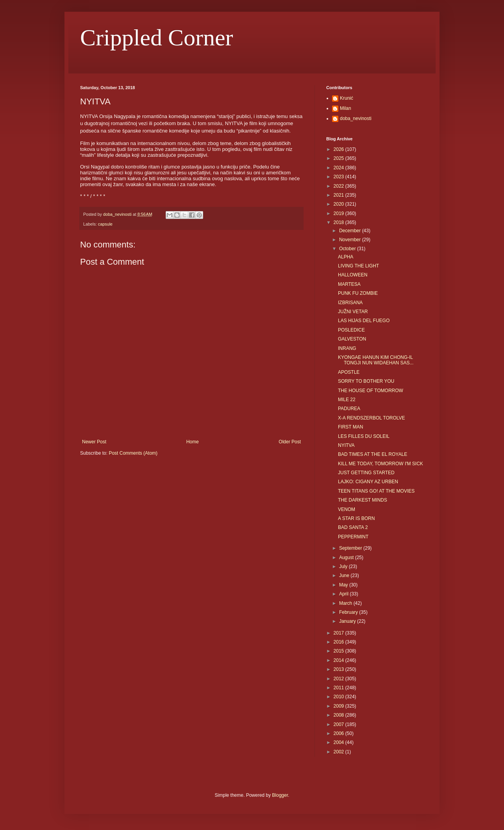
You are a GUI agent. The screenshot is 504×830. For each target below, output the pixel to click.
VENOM (347, 509)
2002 (340, 752)
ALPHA (346, 257)
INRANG (347, 348)
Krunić (347, 98)
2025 (340, 158)
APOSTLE (349, 372)
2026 (340, 149)
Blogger (280, 795)
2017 (340, 633)
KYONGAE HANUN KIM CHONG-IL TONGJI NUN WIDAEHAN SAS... (376, 360)
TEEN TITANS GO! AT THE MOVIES (376, 491)
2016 (340, 642)
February (349, 612)
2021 (340, 195)
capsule (105, 224)
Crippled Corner (157, 38)
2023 (340, 177)
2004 (340, 742)
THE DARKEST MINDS (363, 500)
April (344, 594)
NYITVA (346, 445)
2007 (340, 724)
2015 (340, 651)
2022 (340, 186)
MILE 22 (347, 400)
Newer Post (94, 442)
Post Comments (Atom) (133, 453)
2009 (340, 706)
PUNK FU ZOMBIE (358, 293)
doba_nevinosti (356, 118)
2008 (340, 715)
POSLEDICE (351, 330)
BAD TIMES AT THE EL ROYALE (373, 454)
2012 (340, 679)
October (348, 249)
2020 (340, 204)
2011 (340, 688)
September (351, 548)
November (351, 240)
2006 (340, 733)
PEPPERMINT (353, 537)
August (347, 558)
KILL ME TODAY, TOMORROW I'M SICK (381, 464)
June (345, 575)
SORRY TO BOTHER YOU (366, 381)
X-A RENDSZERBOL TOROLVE (372, 418)
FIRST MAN (350, 427)
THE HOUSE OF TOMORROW (371, 391)
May (344, 585)
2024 (340, 168)
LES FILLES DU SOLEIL (364, 436)
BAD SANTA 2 (353, 527)
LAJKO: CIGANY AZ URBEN (368, 482)
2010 (340, 697)
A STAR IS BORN (356, 518)
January (348, 621)
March (346, 603)
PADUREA (349, 409)
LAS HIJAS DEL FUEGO (364, 321)
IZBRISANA (350, 303)
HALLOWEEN (353, 275)
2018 (340, 222)
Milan (346, 108)
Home (193, 442)
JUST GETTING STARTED (366, 473)
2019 (340, 213)
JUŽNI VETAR (353, 312)
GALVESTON (352, 339)
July (344, 566)
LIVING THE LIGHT (358, 266)
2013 (340, 669)
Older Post (290, 442)
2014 (340, 660)
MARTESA (349, 284)
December (351, 231)
